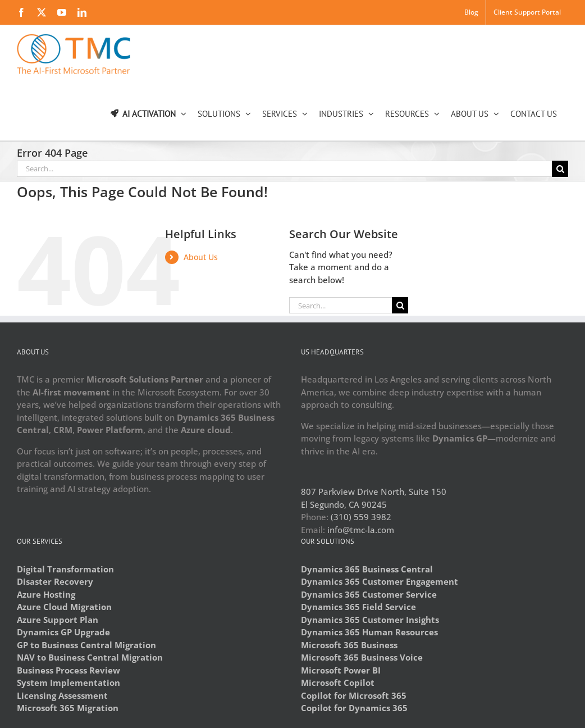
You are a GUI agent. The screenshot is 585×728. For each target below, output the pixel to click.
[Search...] (284, 169)
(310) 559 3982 (361, 517)
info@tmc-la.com (361, 530)
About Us (201, 257)
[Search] (560, 169)
